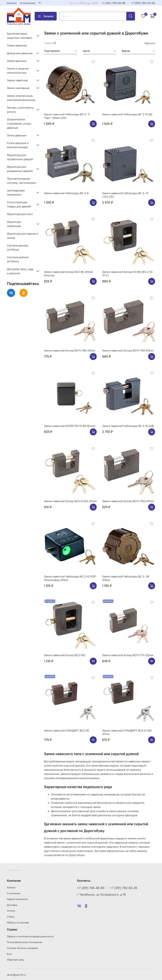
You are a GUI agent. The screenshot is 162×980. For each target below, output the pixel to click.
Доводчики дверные (20, 53)
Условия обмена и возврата (22, 948)
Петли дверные (17, 135)
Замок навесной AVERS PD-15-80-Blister (70, 426)
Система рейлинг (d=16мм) (18, 259)
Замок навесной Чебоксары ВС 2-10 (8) (127, 114)
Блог (10, 954)
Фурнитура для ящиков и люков (23, 236)
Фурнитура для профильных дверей (20, 157)
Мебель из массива (18, 923)
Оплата (11, 911)
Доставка (12, 905)
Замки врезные (17, 61)
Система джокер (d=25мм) (18, 247)
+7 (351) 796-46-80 (114, 3)
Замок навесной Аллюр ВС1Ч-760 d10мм (128, 501)
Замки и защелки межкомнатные (18, 71)
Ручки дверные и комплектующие (18, 145)
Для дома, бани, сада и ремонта (20, 271)
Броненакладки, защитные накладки (19, 36)
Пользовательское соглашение (25, 942)
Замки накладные (18, 88)
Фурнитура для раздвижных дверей (20, 169)
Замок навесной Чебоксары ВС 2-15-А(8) (128, 426)
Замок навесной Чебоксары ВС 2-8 (66, 193)
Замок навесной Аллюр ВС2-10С (65, 655)
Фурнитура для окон (20, 214)
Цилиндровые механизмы (16, 192)
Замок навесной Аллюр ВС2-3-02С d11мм (70, 501)
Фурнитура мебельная (14, 224)
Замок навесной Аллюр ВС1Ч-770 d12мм (128, 655)
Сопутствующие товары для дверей (19, 204)
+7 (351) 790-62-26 (143, 3)
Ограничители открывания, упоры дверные (19, 123)
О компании (28, 3)
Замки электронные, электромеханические (21, 98)
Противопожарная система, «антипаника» (21, 181)
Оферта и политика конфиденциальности (30, 936)
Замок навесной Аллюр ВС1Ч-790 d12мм (128, 350)
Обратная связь (16, 960)
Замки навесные (17, 80)
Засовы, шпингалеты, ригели (20, 110)
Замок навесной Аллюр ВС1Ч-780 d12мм (70, 350)
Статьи (11, 917)
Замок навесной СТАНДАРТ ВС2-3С (67, 730)
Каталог (12, 3)
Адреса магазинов (17, 899)
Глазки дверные (17, 45)
